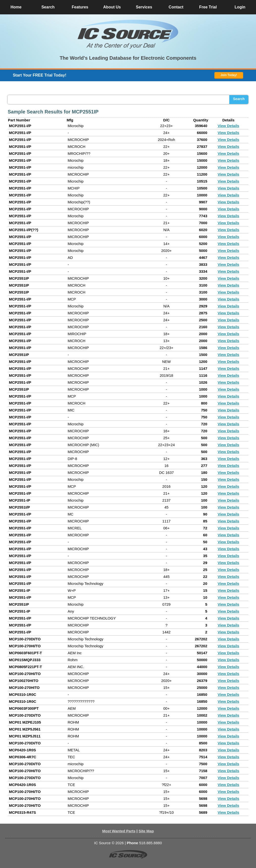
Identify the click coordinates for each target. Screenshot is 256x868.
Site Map (146, 831)
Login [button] (240, 7)
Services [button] (144, 7)
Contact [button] (176, 7)
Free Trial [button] (208, 7)
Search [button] (48, 7)
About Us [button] (112, 7)
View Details (228, 126)
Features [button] (80, 7)
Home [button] (16, 7)
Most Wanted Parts (119, 831)
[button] (128, 34)
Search (239, 99)
